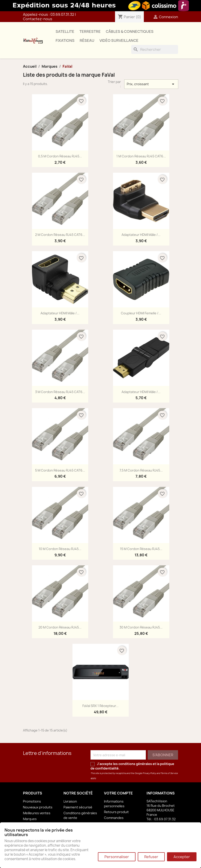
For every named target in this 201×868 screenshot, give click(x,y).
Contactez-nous (38, 19)
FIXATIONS (65, 40)
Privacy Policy (149, 773)
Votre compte (118, 793)
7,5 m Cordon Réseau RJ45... (141, 470)
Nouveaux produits (38, 807)
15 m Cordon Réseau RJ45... (141, 549)
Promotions (32, 801)
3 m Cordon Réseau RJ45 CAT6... (60, 392)
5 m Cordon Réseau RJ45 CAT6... (60, 470)
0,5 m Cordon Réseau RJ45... (60, 156)
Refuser (151, 857)
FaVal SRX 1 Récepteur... (100, 706)
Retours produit (116, 812)
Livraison (70, 801)
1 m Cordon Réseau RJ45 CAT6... (141, 156)
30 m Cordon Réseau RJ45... (141, 627)
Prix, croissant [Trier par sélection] (151, 84)
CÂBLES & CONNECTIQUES (130, 31)
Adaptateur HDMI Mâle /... (141, 235)
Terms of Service (169, 773)
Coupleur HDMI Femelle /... (141, 313)
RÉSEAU (87, 40)
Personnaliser (117, 857)
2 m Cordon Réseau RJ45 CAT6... (60, 235)
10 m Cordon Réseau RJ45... (60, 549)
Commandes (114, 818)
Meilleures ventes (37, 813)
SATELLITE (65, 31)
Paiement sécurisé (78, 807)
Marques (30, 819)
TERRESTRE (90, 31)
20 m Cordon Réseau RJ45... (60, 627)
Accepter (182, 857)
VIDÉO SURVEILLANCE (119, 40)
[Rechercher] (155, 49)
